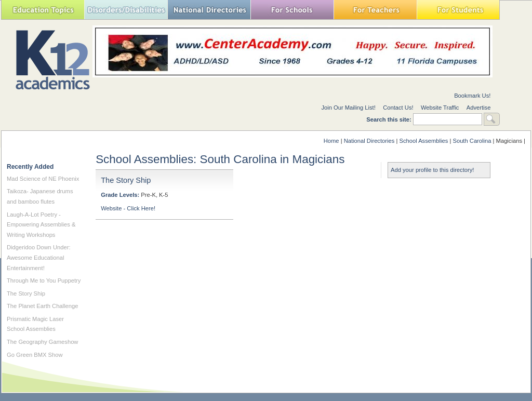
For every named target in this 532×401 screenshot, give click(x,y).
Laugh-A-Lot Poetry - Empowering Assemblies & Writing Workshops (41, 225)
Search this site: (390, 119)
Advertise (479, 108)
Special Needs (126, 10)
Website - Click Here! (128, 208)
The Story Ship (126, 180)
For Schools (292, 10)
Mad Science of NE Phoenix (43, 179)
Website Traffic (440, 108)
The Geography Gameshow (42, 342)
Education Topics (43, 10)
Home (331, 141)
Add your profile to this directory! (432, 170)
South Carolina (472, 141)
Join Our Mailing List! (348, 108)
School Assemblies (423, 141)
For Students (458, 10)
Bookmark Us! (472, 96)
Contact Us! (398, 108)
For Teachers (375, 10)
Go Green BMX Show (35, 355)
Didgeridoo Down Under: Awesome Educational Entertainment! (39, 257)
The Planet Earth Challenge (42, 306)
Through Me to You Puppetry (44, 280)
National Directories (209, 10)
